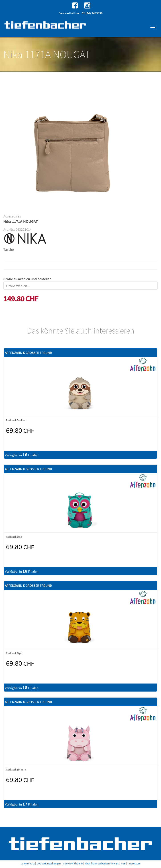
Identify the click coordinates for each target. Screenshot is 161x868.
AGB (123, 863)
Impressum (134, 863)
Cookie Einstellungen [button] (49, 863)
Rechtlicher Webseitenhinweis (102, 863)
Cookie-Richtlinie (73, 863)
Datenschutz (28, 863)
